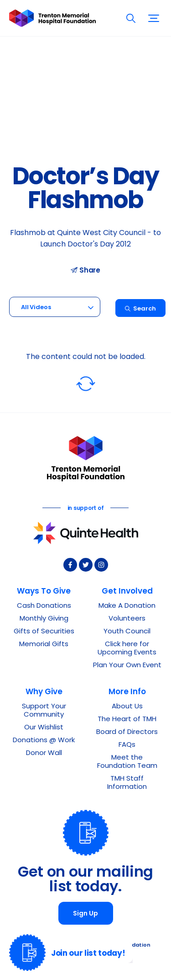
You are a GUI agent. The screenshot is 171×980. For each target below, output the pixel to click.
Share (85, 270)
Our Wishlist (44, 728)
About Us (127, 707)
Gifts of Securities (44, 632)
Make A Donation (127, 606)
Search (140, 309)
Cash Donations (44, 606)
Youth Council (127, 632)
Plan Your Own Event (127, 666)
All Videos (36, 308)
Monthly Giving (44, 619)
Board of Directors (127, 732)
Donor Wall (44, 753)
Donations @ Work (44, 741)
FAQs (127, 745)
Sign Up (85, 914)
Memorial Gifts (44, 645)
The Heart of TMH (127, 720)
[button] (154, 18)
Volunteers (127, 619)
